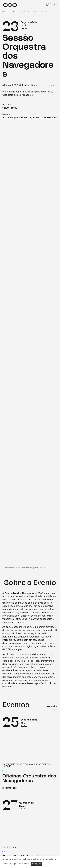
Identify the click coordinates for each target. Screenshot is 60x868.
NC (5, 852)
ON (51, 86)
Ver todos (52, 707)
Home (5, 11)
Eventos (13, 11)
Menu (52, 5)
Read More (24, 864)
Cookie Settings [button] (9, 864)
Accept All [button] (36, 864)
